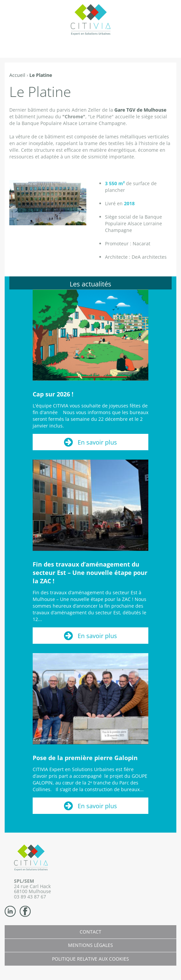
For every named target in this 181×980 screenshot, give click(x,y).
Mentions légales (90, 945)
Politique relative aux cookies (90, 959)
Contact (90, 932)
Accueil (17, 75)
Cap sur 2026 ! (53, 394)
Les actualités (90, 284)
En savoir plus (97, 442)
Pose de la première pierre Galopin (85, 758)
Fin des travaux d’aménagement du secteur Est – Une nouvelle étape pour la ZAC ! (90, 573)
